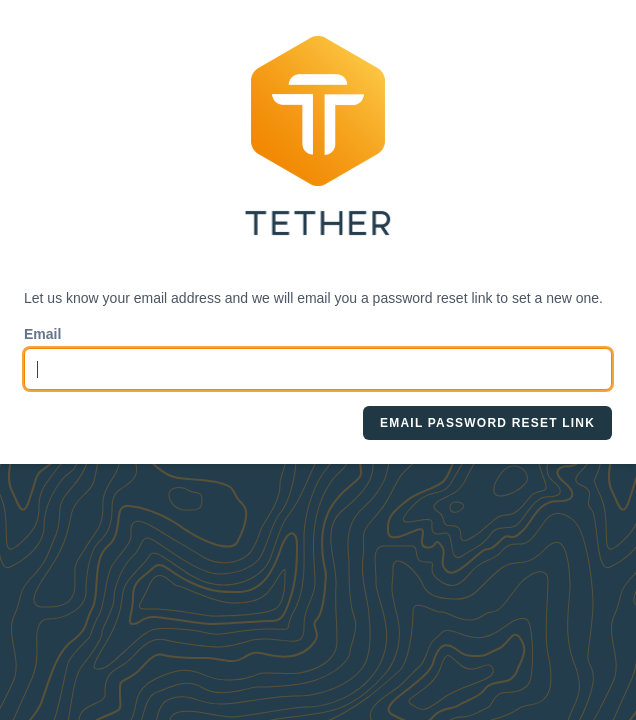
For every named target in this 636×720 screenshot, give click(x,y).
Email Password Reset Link (487, 423)
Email (42, 334)
